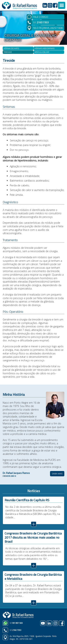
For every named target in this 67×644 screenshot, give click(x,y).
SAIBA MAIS (57, 474)
